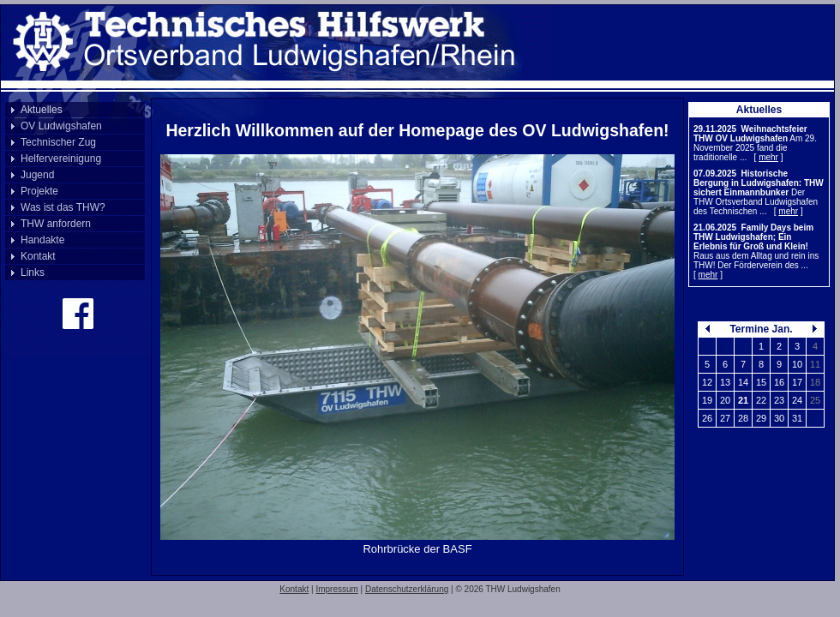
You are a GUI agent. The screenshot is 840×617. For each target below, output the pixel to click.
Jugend (37, 175)
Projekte (39, 191)
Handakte (42, 240)
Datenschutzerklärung (407, 589)
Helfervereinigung (61, 159)
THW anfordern (56, 224)
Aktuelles (42, 110)
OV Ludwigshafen (61, 126)
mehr (768, 157)
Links (33, 273)
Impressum (336, 589)
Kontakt (38, 256)
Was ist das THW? (63, 207)
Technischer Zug (58, 142)
